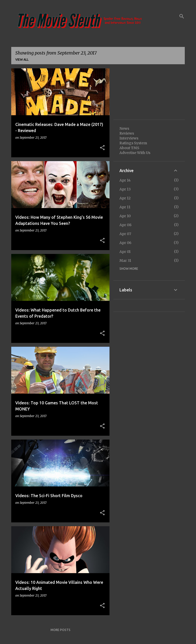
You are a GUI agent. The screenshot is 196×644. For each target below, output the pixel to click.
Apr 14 (125, 180)
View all (22, 60)
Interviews (129, 138)
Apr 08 (125, 225)
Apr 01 (125, 252)
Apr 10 (125, 216)
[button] (102, 148)
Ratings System (133, 143)
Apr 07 (125, 234)
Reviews (127, 133)
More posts (60, 630)
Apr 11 (125, 207)
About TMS (129, 148)
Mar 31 (125, 261)
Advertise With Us (135, 153)
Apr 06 (125, 243)
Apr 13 (125, 189)
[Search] (182, 16)
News (124, 128)
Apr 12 (125, 198)
